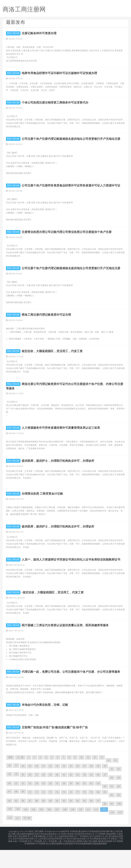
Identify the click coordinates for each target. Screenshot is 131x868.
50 (9, 804)
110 (81, 830)
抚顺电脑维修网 (100, 862)
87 (30, 821)
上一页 (20, 778)
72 (43, 812)
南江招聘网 (77, 860)
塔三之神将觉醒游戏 (37, 856)
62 (91, 804)
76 (71, 812)
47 (105, 795)
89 (43, 821)
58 (64, 804)
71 (37, 812)
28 (91, 786)
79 (91, 812)
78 (84, 812)
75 (64, 812)
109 (73, 830)
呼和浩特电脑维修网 (83, 862)
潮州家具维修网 (105, 860)
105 (41, 830)
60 (78, 804)
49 (119, 798)
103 (26, 830)
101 (10, 829)
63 (98, 804)
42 (71, 795)
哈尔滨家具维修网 (54, 862)
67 (9, 812)
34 (16, 795)
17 (16, 786)
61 (84, 804)
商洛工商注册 (14, 33)
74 (57, 812)
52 (23, 804)
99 (112, 824)
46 (98, 795)
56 (50, 804)
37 (37, 795)
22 (50, 786)
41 (64, 795)
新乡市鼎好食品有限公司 (78, 858)
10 (81, 778)
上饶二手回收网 (64, 860)
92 (64, 821)
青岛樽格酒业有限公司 (100, 858)
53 (30, 804)
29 (98, 786)
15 (115, 781)
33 (9, 795)
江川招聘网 (100, 854)
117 (18, 839)
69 (23, 812)
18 (23, 786)
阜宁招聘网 (118, 860)
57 (57, 804)
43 (78, 795)
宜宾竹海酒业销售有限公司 (25, 858)
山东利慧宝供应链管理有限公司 (52, 858)
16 (9, 786)
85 (16, 821)
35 (23, 795)
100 (119, 824)
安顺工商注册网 (90, 860)
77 (78, 812)
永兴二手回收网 (50, 860)
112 (96, 830)
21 (43, 786)
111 (88, 830)
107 (57, 830)
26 (78, 786)
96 (91, 821)
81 (105, 812)
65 (112, 807)
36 (30, 795)
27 (84, 786)
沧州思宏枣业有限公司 (84, 854)
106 (49, 830)
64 (105, 807)
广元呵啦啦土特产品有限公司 (91, 856)
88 (37, 821)
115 (120, 833)
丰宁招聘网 (40, 862)
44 (84, 795)
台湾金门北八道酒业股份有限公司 (62, 856)
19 (30, 786)
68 (16, 812)
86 (23, 821)
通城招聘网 (111, 854)
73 (50, 812)
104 (33, 830)
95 (84, 821)
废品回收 (83, 852)
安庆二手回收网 (35, 860)
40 (57, 795)
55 (43, 804)
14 (109, 781)
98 (105, 824)
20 (37, 786)
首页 (10, 778)
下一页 (27, 839)
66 (119, 807)
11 (88, 778)
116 (10, 838)
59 (71, 804)
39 (50, 795)
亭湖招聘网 (30, 862)
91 (57, 821)
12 (95, 778)
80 (98, 812)
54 (37, 804)
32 (119, 789)
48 (112, 798)
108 (65, 830)
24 (64, 786)
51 (16, 804)
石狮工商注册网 (18, 854)
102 (18, 829)
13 (102, 778)
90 (50, 821)
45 (91, 795)
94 (78, 821)
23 (57, 786)
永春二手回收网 (20, 860)
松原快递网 (68, 862)
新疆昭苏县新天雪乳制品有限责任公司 (43, 854)
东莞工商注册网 (20, 856)
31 (112, 789)
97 (98, 821)
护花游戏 (91, 852)
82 (112, 815)
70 (30, 812)
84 (9, 821)
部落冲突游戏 (67, 854)
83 (119, 815)
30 (105, 786)
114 (112, 833)
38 (43, 795)
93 (71, 821)
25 (71, 786)
